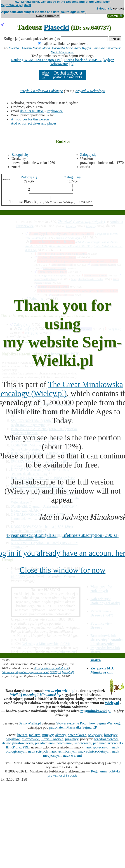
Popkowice (55, 111)
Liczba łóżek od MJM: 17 (83, 60)
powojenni (64, 743)
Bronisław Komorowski (107, 48)
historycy (111, 735)
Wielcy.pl (112, 703)
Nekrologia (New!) (74, 12)
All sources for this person (30, 119)
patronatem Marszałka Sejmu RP (73, 727)
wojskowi (13, 739)
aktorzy (61, 735)
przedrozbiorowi (106, 739)
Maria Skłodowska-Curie (57, 48)
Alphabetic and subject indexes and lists (30, 12)
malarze (35, 735)
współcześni (82, 743)
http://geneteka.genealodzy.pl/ (51, 668)
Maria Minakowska (62, 52)
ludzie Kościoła (52, 739)
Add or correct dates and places (34, 123)
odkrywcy (95, 735)
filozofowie (31, 739)
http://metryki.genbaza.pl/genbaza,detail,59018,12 (32, 672)
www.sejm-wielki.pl (60, 691)
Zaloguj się (104, 8)
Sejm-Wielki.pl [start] (16, 5)
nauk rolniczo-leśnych (94, 751)
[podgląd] (68, 672)
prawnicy (72, 739)
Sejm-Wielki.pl (30, 723)
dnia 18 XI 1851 (32, 111)
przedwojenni (45, 743)
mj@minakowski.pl (96, 711)
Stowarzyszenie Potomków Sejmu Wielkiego (89, 723)
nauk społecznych (97, 747)
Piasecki (57, 27)
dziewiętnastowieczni (18, 743)
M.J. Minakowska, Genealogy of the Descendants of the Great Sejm (62, 2)
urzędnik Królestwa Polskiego (41, 91)
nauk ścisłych (38, 751)
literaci (22, 735)
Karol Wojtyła (83, 48)
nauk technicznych (63, 751)
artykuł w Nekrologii (90, 91)
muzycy (48, 735)
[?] (73, 64)
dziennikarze (77, 735)
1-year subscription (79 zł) (32, 535)
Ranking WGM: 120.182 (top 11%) (37, 60)
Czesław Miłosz (31, 48)
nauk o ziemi (73, 755)
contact (119, 8)
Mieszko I (15, 48)
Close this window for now (62, 570)
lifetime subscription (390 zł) (90, 535)
